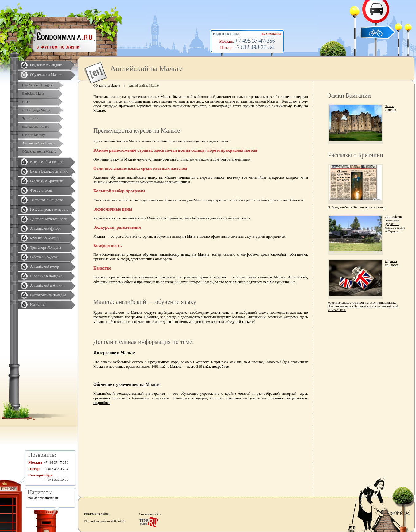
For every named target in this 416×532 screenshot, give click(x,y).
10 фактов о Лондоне (47, 200)
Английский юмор (45, 266)
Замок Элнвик (391, 108)
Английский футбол (46, 228)
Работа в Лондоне (44, 257)
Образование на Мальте (39, 151)
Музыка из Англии (45, 238)
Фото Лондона (41, 190)
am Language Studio (36, 110)
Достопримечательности (49, 219)
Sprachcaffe (30, 118)
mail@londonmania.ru (43, 498)
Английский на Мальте (39, 143)
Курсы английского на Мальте (118, 313)
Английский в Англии (47, 285)
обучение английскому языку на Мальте (176, 254)
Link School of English (38, 85)
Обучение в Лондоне (46, 65)
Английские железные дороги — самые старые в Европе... (395, 224)
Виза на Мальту (33, 135)
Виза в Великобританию (49, 171)
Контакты (38, 305)
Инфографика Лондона (48, 295)
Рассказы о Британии (47, 181)
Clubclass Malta (33, 93)
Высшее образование (47, 162)
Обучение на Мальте (46, 75)
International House (35, 126)
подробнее (220, 367)
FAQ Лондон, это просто (49, 209)
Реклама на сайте (96, 514)
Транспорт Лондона (46, 247)
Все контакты (271, 33)
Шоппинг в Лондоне (46, 276)
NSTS (26, 102)
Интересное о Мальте (114, 353)
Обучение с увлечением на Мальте (127, 384)
